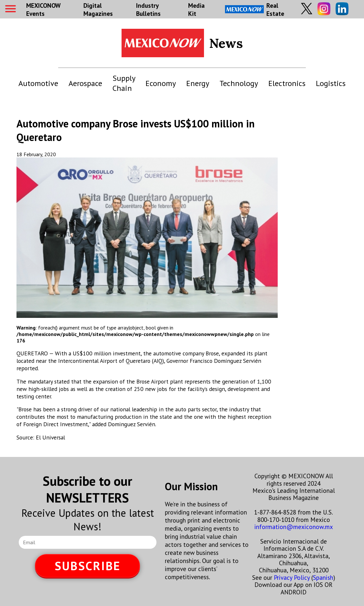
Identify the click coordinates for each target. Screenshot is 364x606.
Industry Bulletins (148, 9)
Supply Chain (124, 83)
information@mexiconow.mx (294, 527)
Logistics (331, 83)
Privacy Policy (292, 577)
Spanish (323, 577)
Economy (161, 83)
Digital (98, 9)
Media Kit (196, 9)
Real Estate (255, 9)
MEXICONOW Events (43, 9)
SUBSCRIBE (88, 566)
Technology (239, 83)
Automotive (38, 83)
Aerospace (85, 83)
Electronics (287, 83)
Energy (198, 83)
